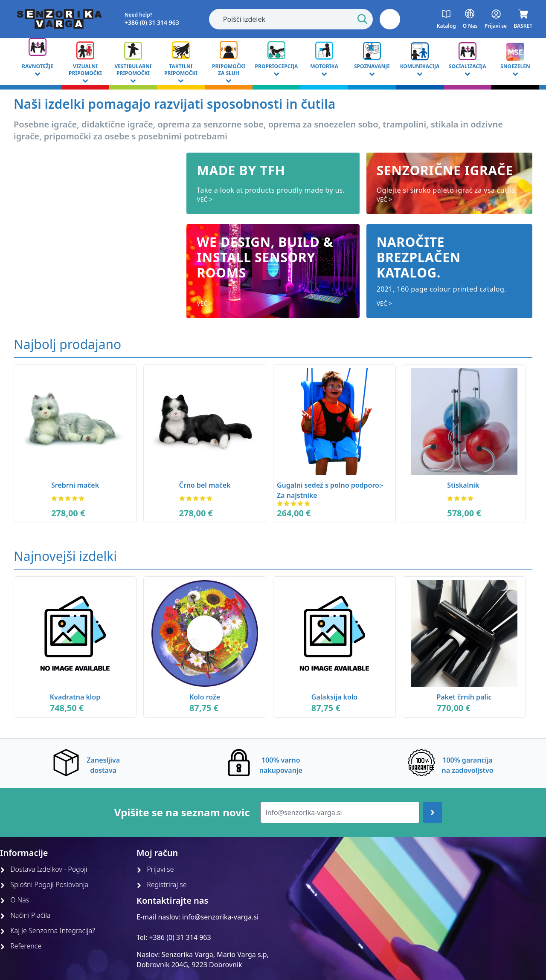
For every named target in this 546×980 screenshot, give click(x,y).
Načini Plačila (25, 915)
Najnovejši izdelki (65, 556)
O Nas (15, 900)
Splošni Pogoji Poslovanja (44, 885)
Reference (21, 946)
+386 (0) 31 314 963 (180, 937)
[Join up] (433, 812)
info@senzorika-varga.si (220, 917)
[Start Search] (363, 19)
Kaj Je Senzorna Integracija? (48, 931)
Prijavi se (155, 869)
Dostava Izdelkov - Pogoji (44, 869)
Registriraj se (162, 885)
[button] (390, 19)
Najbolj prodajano (67, 344)
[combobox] (291, 19)
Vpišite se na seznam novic (182, 812)
